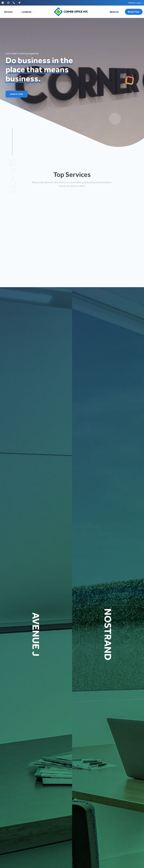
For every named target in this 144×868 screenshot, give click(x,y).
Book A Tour (17, 94)
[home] (71, 12)
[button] (27, 12)
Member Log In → (136, 3)
